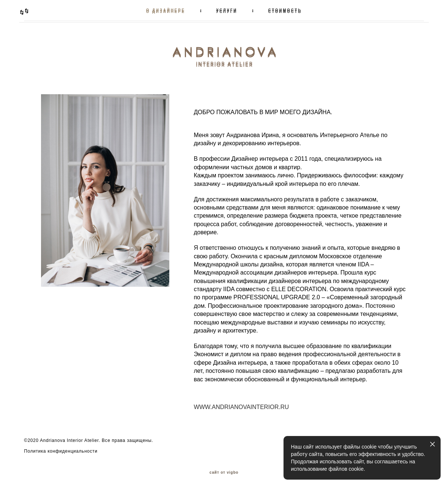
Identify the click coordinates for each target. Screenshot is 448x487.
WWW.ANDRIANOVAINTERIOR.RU (241, 404)
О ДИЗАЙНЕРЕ (166, 10)
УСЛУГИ (227, 10)
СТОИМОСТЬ (285, 10)
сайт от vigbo (224, 470)
